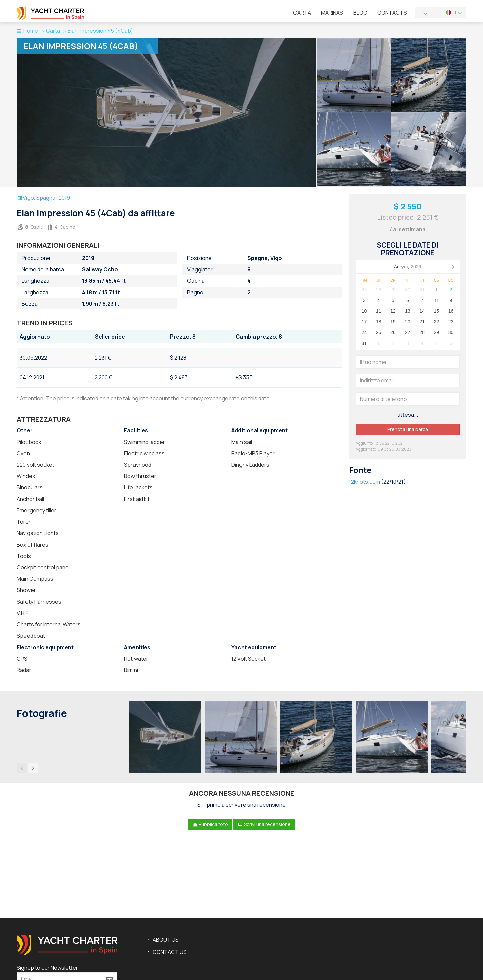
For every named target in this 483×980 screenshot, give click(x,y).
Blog (360, 13)
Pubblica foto (210, 824)
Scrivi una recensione (264, 824)
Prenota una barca (408, 429)
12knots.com (364, 482)
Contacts (392, 13)
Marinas (332, 13)
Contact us (170, 952)
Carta (53, 31)
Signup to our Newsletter (47, 968)
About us (166, 940)
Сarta (302, 13)
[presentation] (22, 768)
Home (27, 31)
